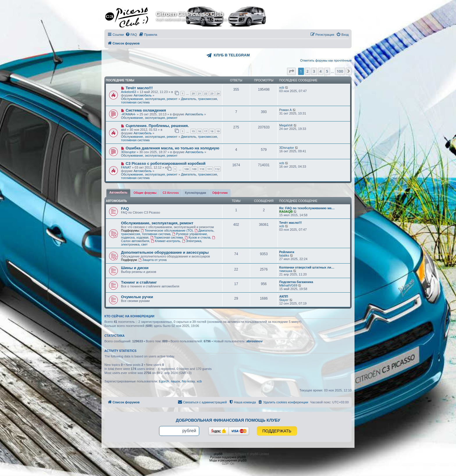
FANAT (126, 167)
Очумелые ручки (137, 297)
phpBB (218, 454)
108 (186, 169)
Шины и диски (135, 268)
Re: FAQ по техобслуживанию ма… (307, 208)
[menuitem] (131, 35)
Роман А (285, 110)
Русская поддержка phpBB (228, 457)
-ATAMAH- (129, 114)
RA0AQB (286, 212)
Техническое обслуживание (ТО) (167, 230)
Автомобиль (142, 95)
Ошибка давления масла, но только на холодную (172, 148)
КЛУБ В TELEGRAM (232, 55)
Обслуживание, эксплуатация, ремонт (149, 99)
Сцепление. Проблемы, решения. (157, 126)
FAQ (125, 209)
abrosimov (254, 341)
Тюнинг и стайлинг (139, 282)
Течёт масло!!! (139, 88)
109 (194, 169)
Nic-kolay (188, 381)
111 (210, 169)
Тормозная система (167, 237)
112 (217, 169)
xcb (282, 87)
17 (206, 131)
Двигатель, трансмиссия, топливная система (168, 232)
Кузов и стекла (197, 237)
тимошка (286, 271)
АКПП (284, 296)
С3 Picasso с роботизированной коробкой (166, 163)
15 (193, 131)
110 (202, 169)
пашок (175, 381)
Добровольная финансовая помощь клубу (228, 420)
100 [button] (340, 71)
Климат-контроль (165, 241)
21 (199, 93)
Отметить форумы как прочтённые (326, 60)
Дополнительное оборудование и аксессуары (165, 252)
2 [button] (308, 71)
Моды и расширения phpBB (228, 460)
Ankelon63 (129, 92)
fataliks (284, 255)
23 (212, 93)
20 (193, 93)
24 (218, 93)
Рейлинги (287, 252)
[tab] (118, 193)
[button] (291, 71)
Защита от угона (152, 260)
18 (212, 131)
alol (123, 130)
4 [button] (321, 71)
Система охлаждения (146, 110)
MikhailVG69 (288, 285)
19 (218, 131)
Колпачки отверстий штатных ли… (307, 267)
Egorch (164, 381)
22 (206, 93)
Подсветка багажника (296, 282)
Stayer (284, 300)
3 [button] (314, 71)
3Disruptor (128, 152)
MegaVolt (286, 125)
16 (199, 131)
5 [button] (327, 71)
